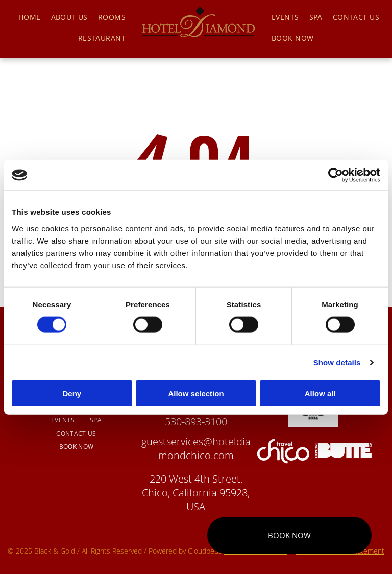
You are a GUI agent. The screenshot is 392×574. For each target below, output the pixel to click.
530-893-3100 (196, 422)
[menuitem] (30, 17)
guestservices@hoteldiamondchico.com (196, 448)
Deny (72, 393)
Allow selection (196, 393)
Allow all (320, 393)
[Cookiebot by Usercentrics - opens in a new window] (336, 175)
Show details (337, 362)
